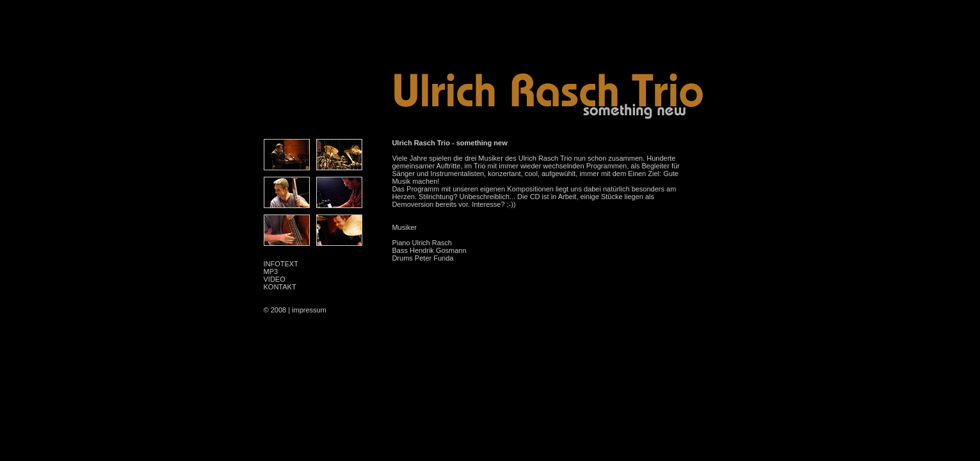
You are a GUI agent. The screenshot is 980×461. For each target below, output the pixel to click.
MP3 (271, 271)
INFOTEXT (281, 264)
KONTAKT (280, 287)
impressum (309, 310)
